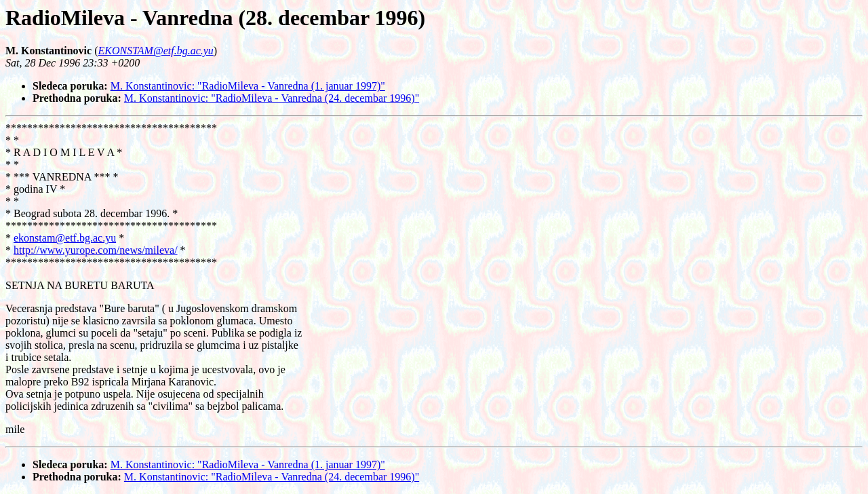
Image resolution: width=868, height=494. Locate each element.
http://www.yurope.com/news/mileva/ (96, 250)
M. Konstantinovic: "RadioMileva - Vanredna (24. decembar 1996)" (272, 98)
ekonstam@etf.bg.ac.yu (65, 238)
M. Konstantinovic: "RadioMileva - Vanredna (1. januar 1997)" (248, 86)
